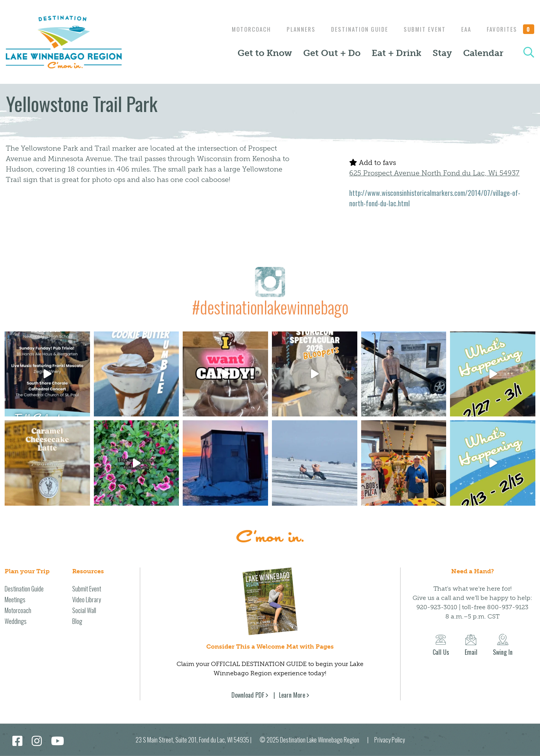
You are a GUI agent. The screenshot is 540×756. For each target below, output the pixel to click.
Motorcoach (242, 29)
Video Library (87, 600)
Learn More (292, 695)
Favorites (511, 29)
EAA (464, 29)
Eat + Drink (397, 53)
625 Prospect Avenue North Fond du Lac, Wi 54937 (434, 173)
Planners (293, 29)
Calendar (483, 53)
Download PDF (248, 695)
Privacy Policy (390, 740)
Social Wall (84, 610)
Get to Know (265, 53)
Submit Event (421, 29)
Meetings (15, 600)
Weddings (16, 621)
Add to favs (373, 163)
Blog (77, 621)
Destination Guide (354, 29)
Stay (442, 53)
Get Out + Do (332, 53)
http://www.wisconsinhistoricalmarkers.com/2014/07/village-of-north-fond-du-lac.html (435, 198)
